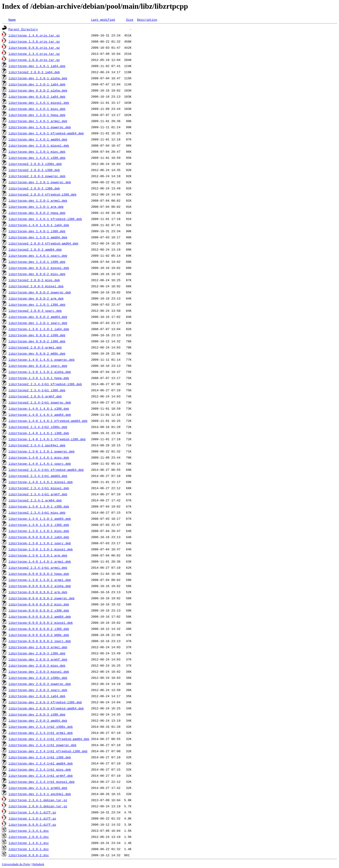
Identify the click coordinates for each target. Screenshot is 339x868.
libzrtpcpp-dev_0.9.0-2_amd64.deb (38, 317)
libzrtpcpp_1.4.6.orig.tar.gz (34, 35)
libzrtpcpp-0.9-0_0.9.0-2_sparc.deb (40, 641)
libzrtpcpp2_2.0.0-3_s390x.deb (35, 164)
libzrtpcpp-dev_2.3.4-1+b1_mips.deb (40, 769)
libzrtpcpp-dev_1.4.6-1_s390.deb (37, 158)
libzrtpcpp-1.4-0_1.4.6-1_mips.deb (39, 457)
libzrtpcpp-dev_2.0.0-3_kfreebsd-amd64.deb (46, 708)
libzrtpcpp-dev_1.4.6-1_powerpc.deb (40, 127)
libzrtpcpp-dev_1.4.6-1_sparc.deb (38, 256)
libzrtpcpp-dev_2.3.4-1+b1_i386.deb (40, 757)
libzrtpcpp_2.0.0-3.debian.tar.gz (38, 806)
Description (147, 20)
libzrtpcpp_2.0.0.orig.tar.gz (34, 60)
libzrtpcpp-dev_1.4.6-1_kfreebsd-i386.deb (45, 219)
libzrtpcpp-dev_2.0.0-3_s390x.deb (38, 678)
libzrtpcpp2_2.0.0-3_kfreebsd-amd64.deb (43, 243)
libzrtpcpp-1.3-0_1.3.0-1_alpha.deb (40, 372)
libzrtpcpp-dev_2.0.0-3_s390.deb (37, 714)
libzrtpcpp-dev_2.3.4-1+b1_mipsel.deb (42, 782)
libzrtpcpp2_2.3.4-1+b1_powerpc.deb (40, 402)
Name (12, 20)
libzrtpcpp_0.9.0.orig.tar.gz (34, 48)
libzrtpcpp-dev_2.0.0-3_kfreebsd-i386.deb (45, 702)
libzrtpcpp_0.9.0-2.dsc (29, 855)
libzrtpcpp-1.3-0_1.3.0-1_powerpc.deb (42, 451)
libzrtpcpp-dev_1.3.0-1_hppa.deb (37, 115)
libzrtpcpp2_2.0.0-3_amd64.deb (35, 249)
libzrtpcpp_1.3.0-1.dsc (29, 849)
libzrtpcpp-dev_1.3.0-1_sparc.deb (38, 323)
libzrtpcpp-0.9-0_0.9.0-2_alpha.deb (40, 586)
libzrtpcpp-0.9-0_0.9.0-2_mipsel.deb (41, 623)
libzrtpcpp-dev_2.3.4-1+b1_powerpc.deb (42, 745)
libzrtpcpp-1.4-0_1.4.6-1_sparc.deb (40, 464)
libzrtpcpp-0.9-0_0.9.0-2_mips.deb (39, 604)
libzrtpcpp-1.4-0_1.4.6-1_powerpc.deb (42, 360)
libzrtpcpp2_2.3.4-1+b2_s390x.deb (38, 427)
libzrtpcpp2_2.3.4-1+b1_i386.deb (37, 390)
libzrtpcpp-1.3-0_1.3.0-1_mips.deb (39, 531)
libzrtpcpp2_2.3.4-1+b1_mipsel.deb (39, 488)
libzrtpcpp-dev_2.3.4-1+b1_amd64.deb (41, 763)
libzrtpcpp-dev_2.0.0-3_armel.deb (38, 647)
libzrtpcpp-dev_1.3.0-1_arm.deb (36, 207)
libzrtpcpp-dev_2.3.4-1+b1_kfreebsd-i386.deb (48, 751)
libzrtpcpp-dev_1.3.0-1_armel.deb (38, 200)
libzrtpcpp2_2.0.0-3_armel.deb (35, 347)
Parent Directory (23, 29)
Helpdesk (38, 864)
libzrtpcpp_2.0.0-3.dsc (29, 837)
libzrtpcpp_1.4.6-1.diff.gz (32, 812)
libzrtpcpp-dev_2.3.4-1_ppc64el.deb (40, 794)
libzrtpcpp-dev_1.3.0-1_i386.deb (37, 304)
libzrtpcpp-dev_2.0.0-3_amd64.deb (38, 720)
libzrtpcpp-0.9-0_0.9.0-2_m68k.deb (39, 635)
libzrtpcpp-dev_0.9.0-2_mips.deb (37, 274)
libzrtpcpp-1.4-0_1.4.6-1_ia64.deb (39, 225)
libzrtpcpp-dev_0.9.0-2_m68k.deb (37, 353)
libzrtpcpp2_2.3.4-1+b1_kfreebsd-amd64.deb (46, 470)
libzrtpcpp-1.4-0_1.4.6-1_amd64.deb (40, 415)
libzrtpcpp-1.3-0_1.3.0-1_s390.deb (39, 506)
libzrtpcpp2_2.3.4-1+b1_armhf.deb (38, 494)
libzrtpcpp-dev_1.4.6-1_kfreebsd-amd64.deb (46, 133)
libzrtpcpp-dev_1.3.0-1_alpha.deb (38, 78)
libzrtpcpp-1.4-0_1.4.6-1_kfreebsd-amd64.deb (48, 421)
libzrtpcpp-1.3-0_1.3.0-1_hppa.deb (39, 378)
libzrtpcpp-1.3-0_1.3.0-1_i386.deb (39, 525)
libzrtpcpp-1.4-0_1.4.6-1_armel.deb (40, 561)
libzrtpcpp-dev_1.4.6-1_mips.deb (37, 109)
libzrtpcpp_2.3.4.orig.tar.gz (34, 54)
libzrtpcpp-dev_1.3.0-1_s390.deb (37, 262)
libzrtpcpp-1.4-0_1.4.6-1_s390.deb (39, 408)
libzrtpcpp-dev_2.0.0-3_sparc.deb (38, 690)
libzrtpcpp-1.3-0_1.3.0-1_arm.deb (38, 555)
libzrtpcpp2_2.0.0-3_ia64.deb (34, 72)
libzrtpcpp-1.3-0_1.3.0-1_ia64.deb (39, 329)
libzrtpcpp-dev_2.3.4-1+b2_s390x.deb (41, 727)
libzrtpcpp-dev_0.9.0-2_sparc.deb (38, 366)
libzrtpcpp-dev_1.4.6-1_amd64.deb (38, 139)
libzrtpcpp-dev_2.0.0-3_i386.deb (37, 653)
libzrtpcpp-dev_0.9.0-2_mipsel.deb (39, 268)
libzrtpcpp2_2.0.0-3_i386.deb (34, 188)
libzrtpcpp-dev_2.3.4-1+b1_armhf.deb (41, 776)
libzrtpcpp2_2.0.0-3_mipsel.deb (36, 286)
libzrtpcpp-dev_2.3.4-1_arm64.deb (38, 788)
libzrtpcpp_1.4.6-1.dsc (29, 843)
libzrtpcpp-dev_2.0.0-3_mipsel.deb (39, 672)
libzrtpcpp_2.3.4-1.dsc (29, 831)
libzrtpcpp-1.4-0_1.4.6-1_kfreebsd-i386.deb (47, 439)
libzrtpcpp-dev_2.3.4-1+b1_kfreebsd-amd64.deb (49, 739)
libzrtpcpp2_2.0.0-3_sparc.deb (35, 311)
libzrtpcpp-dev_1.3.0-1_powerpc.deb (40, 182)
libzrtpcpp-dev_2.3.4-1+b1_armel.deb (41, 733)
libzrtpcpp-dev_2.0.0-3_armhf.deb (38, 659)
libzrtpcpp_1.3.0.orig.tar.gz (34, 41)
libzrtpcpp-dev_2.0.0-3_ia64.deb (37, 696)
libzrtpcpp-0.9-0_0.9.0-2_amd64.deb (40, 616)
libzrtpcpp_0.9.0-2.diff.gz (32, 824)
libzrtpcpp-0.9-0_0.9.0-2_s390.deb (39, 610)
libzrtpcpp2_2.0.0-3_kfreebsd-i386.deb (42, 194)
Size (130, 20)
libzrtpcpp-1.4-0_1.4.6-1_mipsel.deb (41, 482)
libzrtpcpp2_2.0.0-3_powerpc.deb (37, 176)
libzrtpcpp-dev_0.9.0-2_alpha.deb (38, 90)
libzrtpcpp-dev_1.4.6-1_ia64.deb (37, 66)
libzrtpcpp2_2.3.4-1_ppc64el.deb (37, 445)
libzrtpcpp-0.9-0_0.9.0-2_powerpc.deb (42, 598)
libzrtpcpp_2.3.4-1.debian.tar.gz (38, 800)
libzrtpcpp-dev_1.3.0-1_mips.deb (37, 152)
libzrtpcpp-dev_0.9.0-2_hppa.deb (37, 213)
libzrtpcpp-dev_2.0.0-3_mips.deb (37, 665)
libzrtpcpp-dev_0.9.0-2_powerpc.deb (40, 292)
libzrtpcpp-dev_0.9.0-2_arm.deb (36, 298)
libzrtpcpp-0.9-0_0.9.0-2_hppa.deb (39, 574)
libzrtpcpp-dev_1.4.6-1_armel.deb (38, 121)
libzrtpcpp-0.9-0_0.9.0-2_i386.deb (39, 629)
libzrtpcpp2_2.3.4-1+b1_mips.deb (37, 512)
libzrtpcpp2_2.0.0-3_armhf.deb (35, 396)
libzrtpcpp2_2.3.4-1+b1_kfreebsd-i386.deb (45, 384)
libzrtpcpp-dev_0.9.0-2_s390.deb (37, 335)
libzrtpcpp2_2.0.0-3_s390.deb (34, 170)
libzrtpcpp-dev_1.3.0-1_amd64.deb (38, 237)
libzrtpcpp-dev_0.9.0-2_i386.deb (37, 341)
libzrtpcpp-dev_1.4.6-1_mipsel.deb (39, 103)
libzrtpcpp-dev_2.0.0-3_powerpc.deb (40, 684)
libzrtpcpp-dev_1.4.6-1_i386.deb (37, 231)
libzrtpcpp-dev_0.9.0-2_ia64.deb (37, 96)
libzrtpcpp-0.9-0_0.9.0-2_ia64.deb (39, 537)
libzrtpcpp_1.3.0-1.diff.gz (32, 818)
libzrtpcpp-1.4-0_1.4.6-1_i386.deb (39, 433)
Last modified (103, 20)
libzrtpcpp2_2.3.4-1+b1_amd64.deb (38, 476)
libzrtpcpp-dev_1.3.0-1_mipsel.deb (39, 145)
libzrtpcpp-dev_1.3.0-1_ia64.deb (37, 84)
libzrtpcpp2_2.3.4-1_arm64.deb (35, 500)
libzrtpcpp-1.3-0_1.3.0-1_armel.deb (40, 580)
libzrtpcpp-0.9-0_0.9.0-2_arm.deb (38, 592)
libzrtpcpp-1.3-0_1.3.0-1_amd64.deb (40, 519)
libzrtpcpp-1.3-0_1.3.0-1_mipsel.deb (41, 549)
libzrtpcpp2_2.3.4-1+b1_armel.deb (38, 568)
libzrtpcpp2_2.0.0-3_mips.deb (34, 280)
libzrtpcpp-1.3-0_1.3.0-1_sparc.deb (40, 543)
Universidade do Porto (16, 864)
